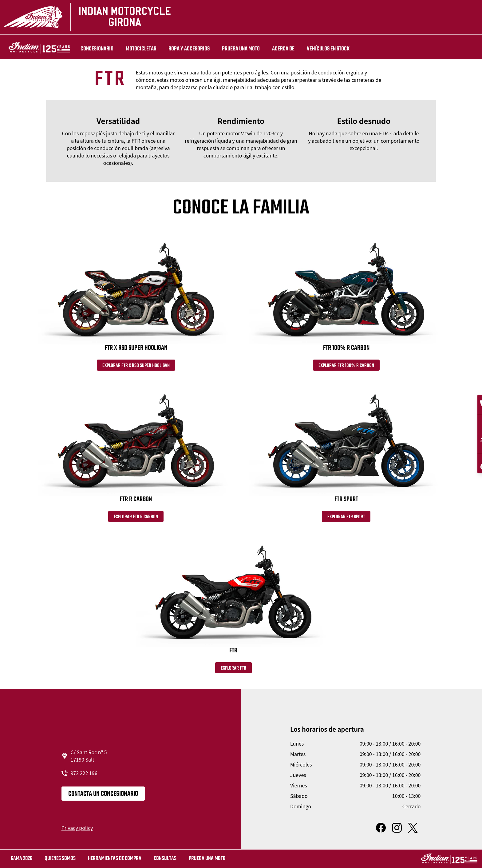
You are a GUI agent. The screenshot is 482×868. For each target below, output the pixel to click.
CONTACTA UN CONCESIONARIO (103, 798)
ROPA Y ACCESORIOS (181, 49)
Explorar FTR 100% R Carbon (346, 367)
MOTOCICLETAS (133, 49)
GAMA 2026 (22, 859)
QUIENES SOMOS (60, 859)
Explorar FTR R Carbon (136, 520)
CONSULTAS (165, 859)
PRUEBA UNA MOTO (233, 49)
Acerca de (275, 49)
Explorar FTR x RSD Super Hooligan (136, 367)
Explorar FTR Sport (346, 520)
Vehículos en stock (320, 49)
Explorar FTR (233, 672)
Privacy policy (77, 832)
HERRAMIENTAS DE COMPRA (115, 859)
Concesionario (89, 49)
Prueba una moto (207, 859)
